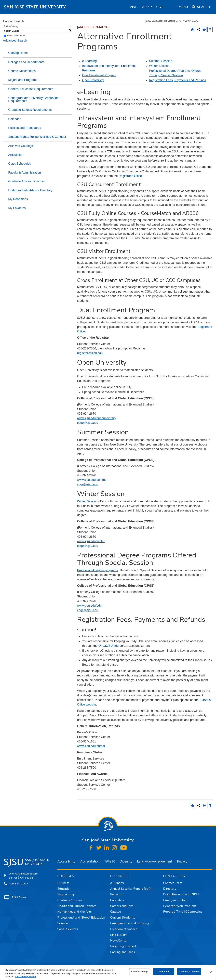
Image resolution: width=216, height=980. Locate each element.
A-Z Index (117, 883)
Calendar (14, 119)
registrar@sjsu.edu (90, 353)
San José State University (35, 7)
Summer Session (161, 61)
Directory (170, 889)
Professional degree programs (97, 570)
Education (64, 889)
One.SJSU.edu (109, 646)
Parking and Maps (123, 952)
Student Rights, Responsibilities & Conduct (37, 137)
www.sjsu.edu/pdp (89, 606)
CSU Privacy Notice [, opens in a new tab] (26, 977)
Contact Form (173, 883)
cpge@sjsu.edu (88, 423)
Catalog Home (18, 53)
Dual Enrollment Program (99, 75)
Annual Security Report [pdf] (130, 889)
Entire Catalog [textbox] (11, 26)
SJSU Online (19, 897)
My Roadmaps (18, 199)
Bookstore (117, 894)
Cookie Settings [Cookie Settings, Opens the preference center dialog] (140, 972)
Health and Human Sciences (77, 906)
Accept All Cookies (189, 972)
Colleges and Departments (26, 62)
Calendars (117, 900)
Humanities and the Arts (75, 912)
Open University (93, 80)
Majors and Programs (23, 80)
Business (63, 883)
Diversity (126, 861)
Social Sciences (68, 929)
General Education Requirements (31, 89)
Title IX (109, 861)
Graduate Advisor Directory (26, 181)
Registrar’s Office (130, 176)
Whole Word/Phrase (16, 36)
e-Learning (89, 61)
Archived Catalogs (21, 146)
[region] (134, 7)
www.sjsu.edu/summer (92, 480)
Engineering (66, 894)
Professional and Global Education (81, 918)
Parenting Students (124, 946)
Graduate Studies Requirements (30, 110)
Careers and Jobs (122, 906)
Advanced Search (15, 41)
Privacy (182, 861)
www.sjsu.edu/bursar (91, 746)
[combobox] (179, 21)
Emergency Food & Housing (130, 923)
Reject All (164, 972)
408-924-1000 (18, 884)
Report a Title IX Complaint (183, 912)
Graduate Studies (70, 900)
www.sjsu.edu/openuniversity (97, 418)
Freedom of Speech (124, 929)
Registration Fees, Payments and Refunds (178, 80)
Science (63, 923)
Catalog (116, 912)
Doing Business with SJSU (181, 894)
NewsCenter (119, 940)
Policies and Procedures (25, 128)
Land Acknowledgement (155, 861)
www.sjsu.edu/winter (91, 541)
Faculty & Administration (25, 173)
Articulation (16, 155)
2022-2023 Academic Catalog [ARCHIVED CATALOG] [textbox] (173, 21)
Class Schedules (20, 164)
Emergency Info (174, 900)
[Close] (211, 972)
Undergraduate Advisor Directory (30, 190)
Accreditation (90, 861)
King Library (119, 935)
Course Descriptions (22, 71)
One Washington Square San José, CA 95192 (23, 876)
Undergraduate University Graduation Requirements (33, 99)
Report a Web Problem (180, 906)
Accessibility (66, 861)
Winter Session (159, 66)
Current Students (123, 918)
